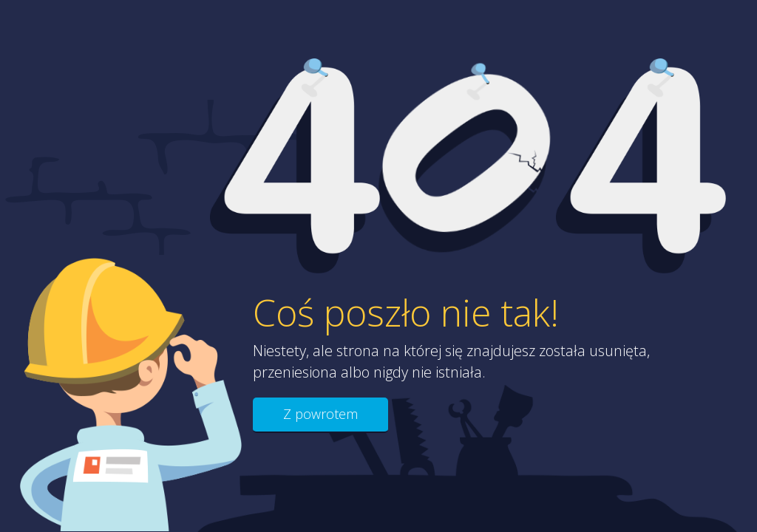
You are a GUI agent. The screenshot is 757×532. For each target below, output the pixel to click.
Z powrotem (320, 414)
